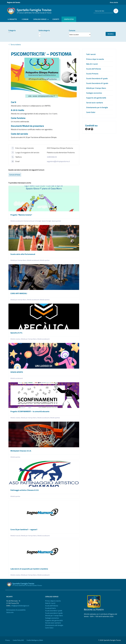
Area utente (114, 2)
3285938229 (52, 157)
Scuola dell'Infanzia (52, 606)
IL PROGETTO (12, 19)
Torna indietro (15, 45)
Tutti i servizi (91, 54)
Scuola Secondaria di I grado (97, 78)
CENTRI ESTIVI (69, 19)
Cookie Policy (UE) (18, 640)
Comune (72, 30)
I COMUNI (25, 19)
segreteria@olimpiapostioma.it (58, 161)
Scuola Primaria (92, 74)
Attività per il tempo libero (96, 88)
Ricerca (111, 34)
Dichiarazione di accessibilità (16, 610)
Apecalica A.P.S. (17, 333)
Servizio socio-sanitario (53, 623)
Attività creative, (16, 339)
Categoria (12, 30)
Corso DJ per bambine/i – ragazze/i (24, 529)
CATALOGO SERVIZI (40, 19)
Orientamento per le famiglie (97, 107)
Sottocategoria (44, 30)
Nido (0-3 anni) (92, 64)
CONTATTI (56, 19)
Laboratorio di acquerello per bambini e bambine (29, 569)
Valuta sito (10, 612)
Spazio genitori (56, 221)
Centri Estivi (91, 112)
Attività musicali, (16, 536)
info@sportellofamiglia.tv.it (20, 606)
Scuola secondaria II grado (54, 613)
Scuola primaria (50, 608)
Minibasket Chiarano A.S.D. (21, 451)
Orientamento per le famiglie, (33, 221)
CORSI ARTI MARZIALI (19, 293)
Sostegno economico (94, 93)
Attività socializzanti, (17, 221)
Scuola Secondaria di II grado (97, 83)
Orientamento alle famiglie (54, 625)
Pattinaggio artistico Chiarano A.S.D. (25, 490)
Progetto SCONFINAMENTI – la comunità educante (30, 411)
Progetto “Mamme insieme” (21, 215)
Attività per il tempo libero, (19, 260)
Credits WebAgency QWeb (35, 640)
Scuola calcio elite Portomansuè (23, 254)
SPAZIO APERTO (17, 372)
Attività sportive (45, 260)
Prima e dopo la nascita (95, 59)
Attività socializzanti (43, 339)
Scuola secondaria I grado (54, 611)
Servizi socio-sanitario (95, 103)
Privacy (8, 640)
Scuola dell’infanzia (94, 69)
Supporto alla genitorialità (96, 98)
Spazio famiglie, (47, 221)
